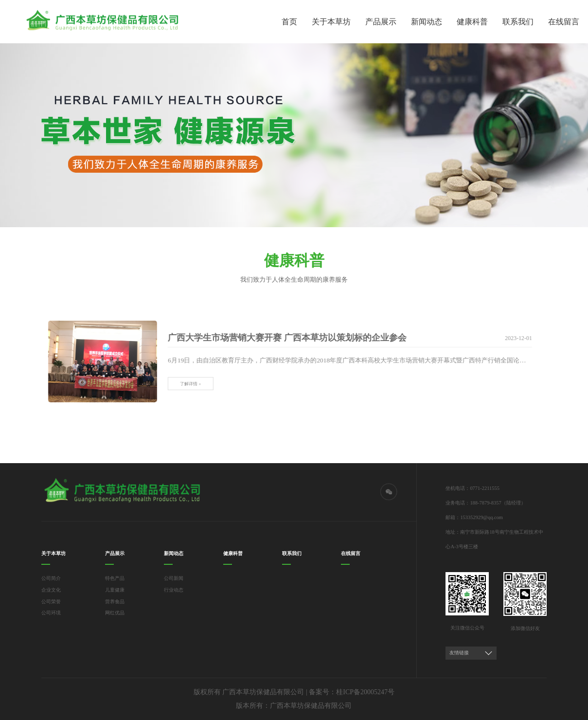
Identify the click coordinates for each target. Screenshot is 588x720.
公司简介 (51, 578)
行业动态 (174, 590)
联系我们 (518, 22)
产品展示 (381, 22)
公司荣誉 (51, 602)
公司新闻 (174, 578)
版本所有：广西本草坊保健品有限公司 (294, 706)
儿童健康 (115, 590)
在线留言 (564, 22)
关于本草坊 (331, 22)
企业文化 (51, 590)
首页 (289, 22)
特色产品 (115, 578)
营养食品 (115, 602)
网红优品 (115, 613)
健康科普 (472, 22)
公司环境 (51, 613)
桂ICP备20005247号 (365, 692)
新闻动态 (427, 22)
